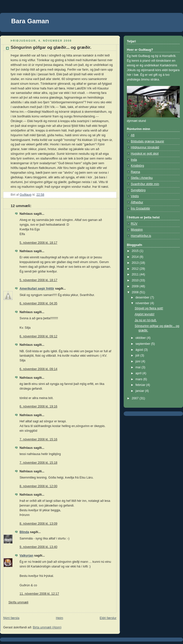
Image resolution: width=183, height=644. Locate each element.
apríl (139, 373)
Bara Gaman (30, 21)
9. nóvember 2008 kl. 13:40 (38, 547)
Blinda (24, 532)
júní (138, 361)
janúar (140, 391)
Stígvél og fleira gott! (149, 308)
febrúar (141, 385)
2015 (136, 251)
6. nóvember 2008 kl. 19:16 (38, 406)
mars (139, 379)
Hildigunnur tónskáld (145, 147)
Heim (59, 618)
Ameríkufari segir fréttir (37, 289)
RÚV (134, 224)
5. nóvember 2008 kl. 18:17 (38, 243)
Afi (133, 135)
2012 (136, 269)
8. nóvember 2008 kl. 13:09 (38, 524)
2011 (136, 274)
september (143, 344)
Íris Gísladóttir (140, 209)
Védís (135, 196)
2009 (136, 286)
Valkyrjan (26, 556)
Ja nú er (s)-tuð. (146, 320)
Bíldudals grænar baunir (148, 141)
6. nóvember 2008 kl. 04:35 (38, 303)
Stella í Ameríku (142, 178)
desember (143, 297)
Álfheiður (137, 202)
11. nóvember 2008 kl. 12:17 (39, 594)
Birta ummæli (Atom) (47, 627)
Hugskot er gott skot (145, 154)
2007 (136, 398)
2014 (136, 257)
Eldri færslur (108, 618)
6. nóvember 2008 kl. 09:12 (38, 336)
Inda (134, 160)
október (141, 338)
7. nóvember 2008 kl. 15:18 (38, 463)
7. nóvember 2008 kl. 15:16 (38, 439)
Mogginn (137, 230)
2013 (136, 263)
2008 (136, 292)
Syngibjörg (138, 190)
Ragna (135, 172)
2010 (136, 280)
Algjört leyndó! (145, 314)
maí (139, 367)
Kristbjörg (137, 166)
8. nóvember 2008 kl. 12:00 (38, 486)
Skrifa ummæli (18, 602)
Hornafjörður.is (141, 236)
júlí (138, 355)
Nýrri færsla (11, 618)
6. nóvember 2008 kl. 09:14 (38, 369)
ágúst (140, 350)
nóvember (143, 303)
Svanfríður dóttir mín (145, 184)
